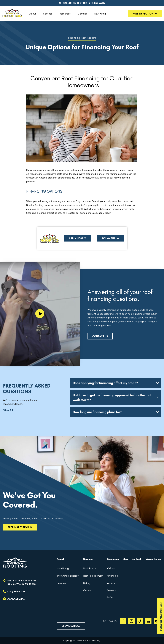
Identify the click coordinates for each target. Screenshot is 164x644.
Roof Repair (90, 568)
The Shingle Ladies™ (68, 576)
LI (148, 621)
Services (48, 14)
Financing (112, 576)
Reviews (111, 590)
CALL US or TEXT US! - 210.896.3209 (84, 3)
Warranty (112, 583)
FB (123, 621)
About (33, 14)
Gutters (87, 590)
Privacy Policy (153, 559)
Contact (82, 14)
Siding (87, 583)
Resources (65, 14)
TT (140, 621)
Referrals (62, 583)
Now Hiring (100, 14)
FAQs (110, 597)
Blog (125, 559)
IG (131, 621)
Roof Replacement (93, 576)
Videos (111, 568)
